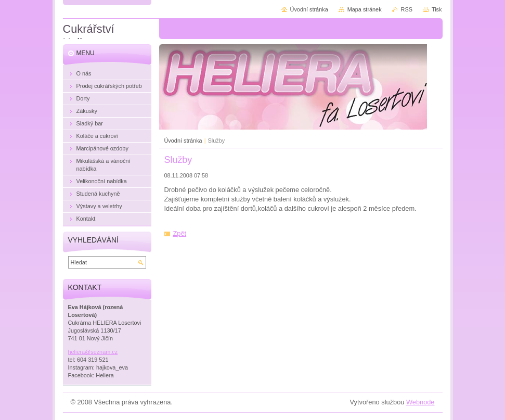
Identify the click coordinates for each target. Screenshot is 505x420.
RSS (407, 9)
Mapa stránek (365, 9)
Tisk (437, 9)
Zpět (180, 233)
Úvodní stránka (183, 141)
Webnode (420, 402)
